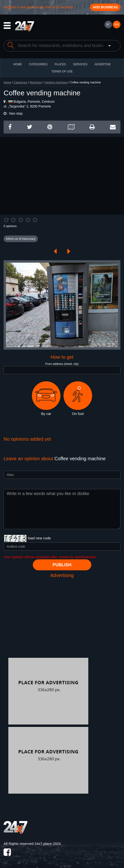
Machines (36, 82)
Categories (20, 82)
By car (46, 398)
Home (7, 82)
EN (117, 25)
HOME (18, 64)
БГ (108, 25)
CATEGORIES (38, 64)
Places (60, 64)
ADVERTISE (103, 64)
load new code (39, 538)
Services (80, 64)
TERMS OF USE (62, 71)
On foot (78, 398)
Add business (105, 7)
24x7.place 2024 (48, 844)
